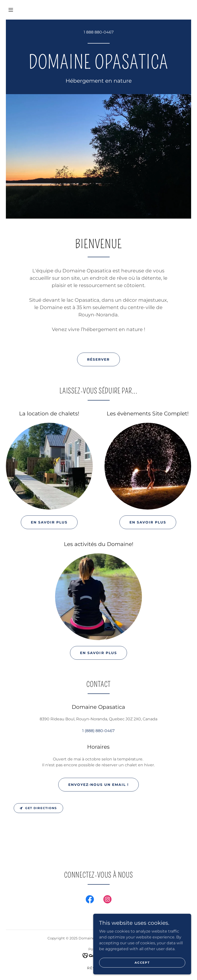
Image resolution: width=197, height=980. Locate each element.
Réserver (98, 359)
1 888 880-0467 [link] (99, 32)
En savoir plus (49, 522)
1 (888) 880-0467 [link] (98, 731)
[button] (11, 10)
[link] (98, 67)
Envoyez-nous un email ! (98, 785)
